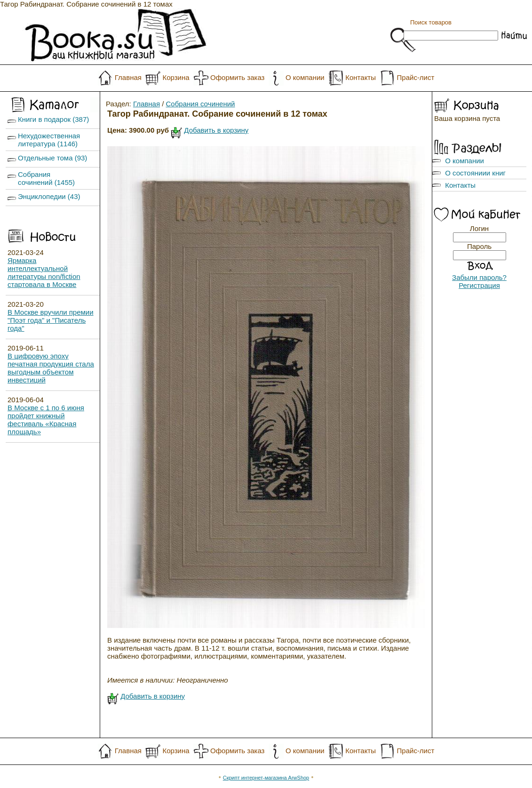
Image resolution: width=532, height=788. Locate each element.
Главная (128, 77)
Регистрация (479, 285)
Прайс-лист (416, 77)
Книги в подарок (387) (53, 119)
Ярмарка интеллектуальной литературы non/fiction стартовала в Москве (44, 272)
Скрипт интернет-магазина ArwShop (266, 778)
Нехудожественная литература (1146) (49, 140)
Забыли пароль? (479, 277)
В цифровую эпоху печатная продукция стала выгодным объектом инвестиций (51, 368)
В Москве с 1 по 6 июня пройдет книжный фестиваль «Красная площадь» (46, 420)
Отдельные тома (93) (52, 158)
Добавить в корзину (216, 130)
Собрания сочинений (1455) (46, 178)
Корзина (176, 77)
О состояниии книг (475, 173)
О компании (305, 77)
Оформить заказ (237, 77)
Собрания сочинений (201, 104)
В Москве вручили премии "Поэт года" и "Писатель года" (51, 320)
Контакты (361, 77)
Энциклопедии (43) (49, 196)
